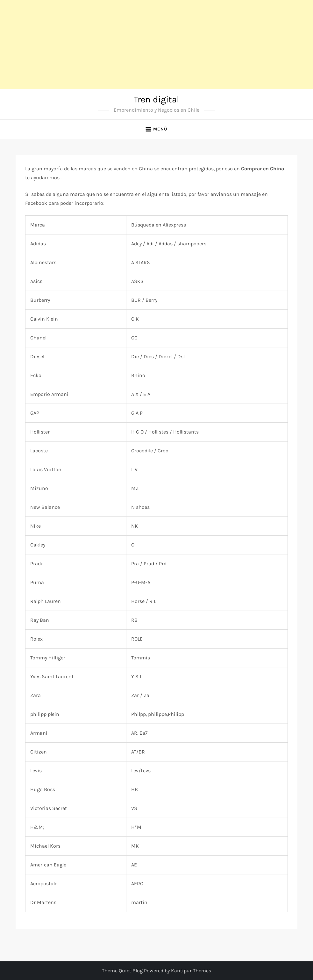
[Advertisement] (156, 45)
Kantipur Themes (191, 971)
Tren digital (156, 99)
